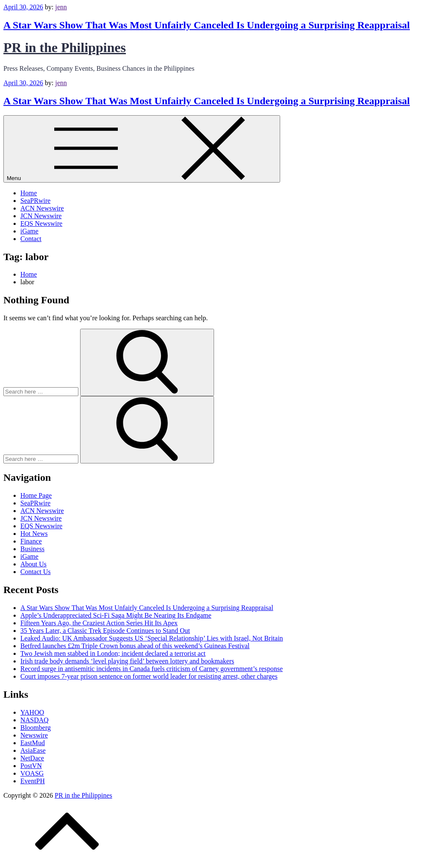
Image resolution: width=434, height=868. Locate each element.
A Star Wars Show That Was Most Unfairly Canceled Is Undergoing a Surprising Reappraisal (207, 25)
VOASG (32, 773)
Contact (31, 239)
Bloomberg (36, 728)
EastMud (33, 743)
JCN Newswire (41, 216)
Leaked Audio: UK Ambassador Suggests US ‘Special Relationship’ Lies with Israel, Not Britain (152, 638)
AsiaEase (33, 750)
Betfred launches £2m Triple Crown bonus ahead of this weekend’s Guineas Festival (135, 646)
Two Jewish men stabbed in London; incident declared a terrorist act (113, 653)
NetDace (32, 758)
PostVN (31, 766)
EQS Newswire (41, 223)
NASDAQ (35, 720)
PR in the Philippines (65, 47)
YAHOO (32, 712)
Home (29, 193)
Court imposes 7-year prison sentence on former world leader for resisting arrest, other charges (149, 676)
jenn (61, 7)
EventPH (33, 781)
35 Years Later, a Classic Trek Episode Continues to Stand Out (105, 631)
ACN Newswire (42, 208)
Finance (31, 541)
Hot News (34, 534)
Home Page (36, 495)
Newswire (34, 735)
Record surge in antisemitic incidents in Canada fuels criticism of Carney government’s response (152, 669)
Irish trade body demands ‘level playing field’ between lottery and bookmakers (127, 661)
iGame (29, 231)
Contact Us (36, 572)
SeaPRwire (35, 201)
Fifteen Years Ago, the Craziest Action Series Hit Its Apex (99, 623)
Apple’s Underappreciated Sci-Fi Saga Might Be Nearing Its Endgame (116, 615)
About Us (33, 564)
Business (32, 549)
